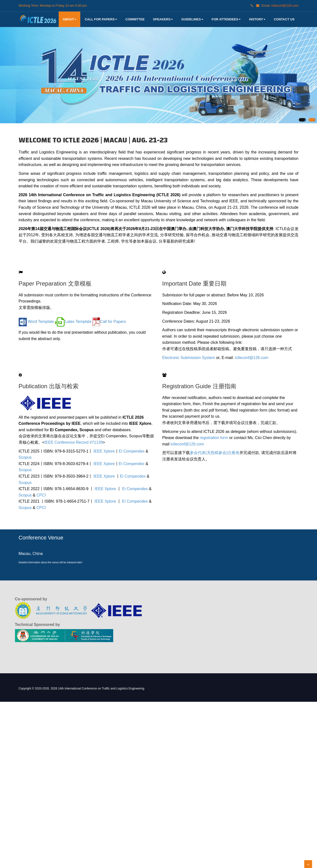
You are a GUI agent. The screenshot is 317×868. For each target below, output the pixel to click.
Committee (135, 19)
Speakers (163, 19)
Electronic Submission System (189, 358)
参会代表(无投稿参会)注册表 (215, 453)
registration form (214, 438)
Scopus (25, 457)
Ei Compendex (132, 451)
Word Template (36, 322)
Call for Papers (101, 19)
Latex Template (73, 322)
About (69, 19)
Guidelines (192, 19)
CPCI (41, 495)
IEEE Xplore (104, 451)
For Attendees (226, 19)
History (257, 19)
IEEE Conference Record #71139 (74, 442)
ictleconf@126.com (252, 358)
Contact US (284, 19)
